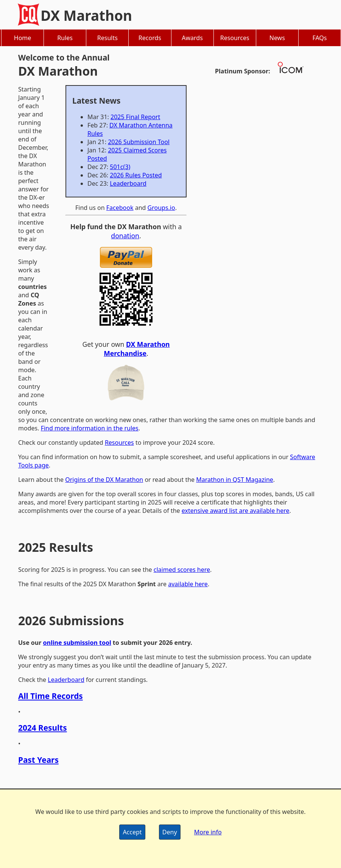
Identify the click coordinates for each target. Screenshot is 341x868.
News (277, 38)
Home (23, 38)
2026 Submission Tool (139, 142)
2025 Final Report (135, 117)
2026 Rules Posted (136, 175)
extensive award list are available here (236, 511)
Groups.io (161, 208)
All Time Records (51, 696)
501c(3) (120, 167)
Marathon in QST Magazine (235, 480)
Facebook (120, 208)
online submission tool (77, 643)
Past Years (38, 760)
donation (125, 236)
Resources (235, 38)
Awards (192, 38)
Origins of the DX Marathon (104, 480)
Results (107, 38)
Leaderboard (128, 183)
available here (188, 584)
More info (208, 832)
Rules (65, 38)
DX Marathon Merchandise (137, 349)
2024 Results (43, 728)
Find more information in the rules (90, 428)
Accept (132, 832)
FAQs (319, 38)
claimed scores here (182, 570)
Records (150, 38)
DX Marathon (86, 16)
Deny (170, 832)
